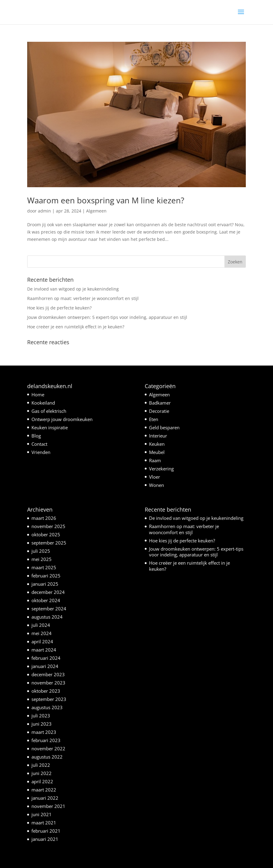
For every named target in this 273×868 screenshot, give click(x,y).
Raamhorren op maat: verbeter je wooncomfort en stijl (83, 298)
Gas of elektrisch (49, 411)
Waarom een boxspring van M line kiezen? (106, 200)
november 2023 (48, 683)
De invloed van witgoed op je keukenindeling (73, 289)
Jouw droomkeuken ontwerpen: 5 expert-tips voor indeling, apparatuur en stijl (107, 317)
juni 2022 (42, 773)
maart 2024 (44, 650)
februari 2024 (46, 658)
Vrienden (41, 452)
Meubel (157, 452)
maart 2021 (44, 823)
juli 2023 (41, 716)
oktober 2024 (46, 600)
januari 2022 (45, 798)
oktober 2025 (46, 534)
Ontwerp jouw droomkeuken (62, 419)
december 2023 (48, 674)
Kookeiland (43, 403)
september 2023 (49, 699)
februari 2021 (46, 831)
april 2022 (42, 781)
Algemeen (96, 211)
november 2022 (48, 748)
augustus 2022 (47, 757)
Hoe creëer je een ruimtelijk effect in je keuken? (76, 327)
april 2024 (42, 641)
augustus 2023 (47, 707)
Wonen (157, 485)
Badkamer (160, 403)
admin (44, 211)
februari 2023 (46, 740)
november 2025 (48, 526)
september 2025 (49, 543)
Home (38, 395)
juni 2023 (42, 724)
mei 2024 (42, 633)
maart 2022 (44, 790)
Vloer (155, 477)
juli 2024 (41, 625)
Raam (155, 460)
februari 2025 (46, 576)
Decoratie (159, 411)
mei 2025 (42, 559)
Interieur (158, 436)
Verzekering (161, 469)
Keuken (157, 444)
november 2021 (48, 806)
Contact (39, 444)
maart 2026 (44, 518)
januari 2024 (45, 666)
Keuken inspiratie (50, 427)
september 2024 (49, 609)
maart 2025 (44, 567)
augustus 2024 (47, 617)
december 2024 (48, 592)
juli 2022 (41, 765)
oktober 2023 (46, 691)
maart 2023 (44, 732)
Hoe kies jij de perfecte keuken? (59, 308)
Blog (36, 436)
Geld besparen (164, 427)
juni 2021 (42, 814)
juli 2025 (41, 551)
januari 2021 (45, 839)
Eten (154, 419)
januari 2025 (45, 584)
